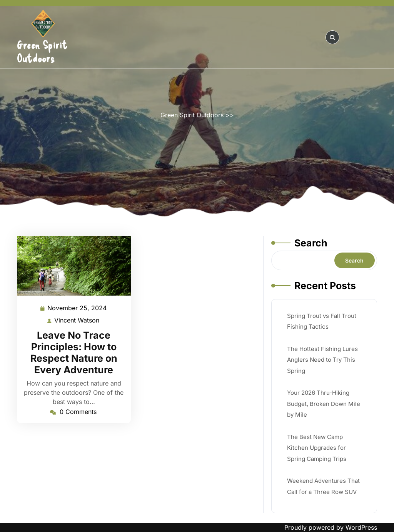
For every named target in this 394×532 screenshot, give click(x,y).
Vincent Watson (77, 320)
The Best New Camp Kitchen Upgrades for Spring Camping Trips (317, 448)
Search (311, 243)
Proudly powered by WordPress (331, 527)
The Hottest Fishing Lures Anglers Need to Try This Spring (322, 360)
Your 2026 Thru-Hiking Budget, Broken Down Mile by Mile (324, 404)
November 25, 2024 (77, 308)
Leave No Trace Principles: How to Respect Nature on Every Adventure (74, 352)
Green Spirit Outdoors (42, 51)
